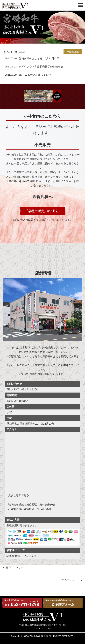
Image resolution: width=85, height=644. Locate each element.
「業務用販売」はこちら (42, 211)
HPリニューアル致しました (35, 75)
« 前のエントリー (13, 567)
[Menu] (81, 6)
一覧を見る (73, 52)
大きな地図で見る (19, 495)
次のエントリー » (72, 580)
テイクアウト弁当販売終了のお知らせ (41, 67)
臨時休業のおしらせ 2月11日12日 (39, 58)
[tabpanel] (42, 27)
